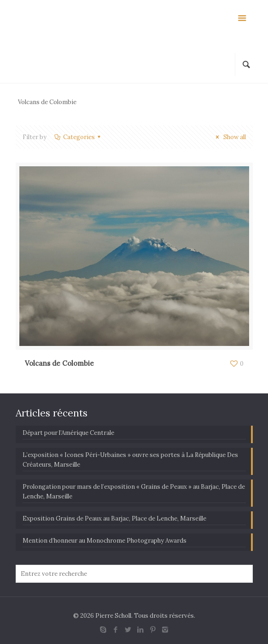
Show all (229, 137)
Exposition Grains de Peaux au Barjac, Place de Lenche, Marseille (114, 518)
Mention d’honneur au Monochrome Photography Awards (105, 541)
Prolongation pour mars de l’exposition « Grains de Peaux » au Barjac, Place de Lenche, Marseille (134, 492)
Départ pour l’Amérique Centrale (68, 433)
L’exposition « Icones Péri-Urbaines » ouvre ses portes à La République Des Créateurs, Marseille (130, 460)
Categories (78, 137)
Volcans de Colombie (59, 363)
